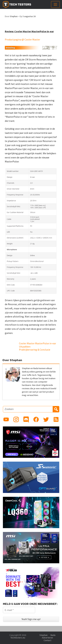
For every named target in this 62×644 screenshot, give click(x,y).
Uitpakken (25, 347)
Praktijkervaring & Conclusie (35, 350)
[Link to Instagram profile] (16, 419)
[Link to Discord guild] (26, 419)
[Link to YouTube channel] (6, 419)
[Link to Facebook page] (36, 419)
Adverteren (47, 638)
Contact (47, 640)
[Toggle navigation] (55, 4)
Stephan (14, 16)
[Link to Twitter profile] (46, 419)
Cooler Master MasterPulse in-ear (38, 343)
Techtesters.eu (18, 638)
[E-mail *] (19, 610)
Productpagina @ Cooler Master (22, 39)
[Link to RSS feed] (56, 419)
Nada (53, 635)
